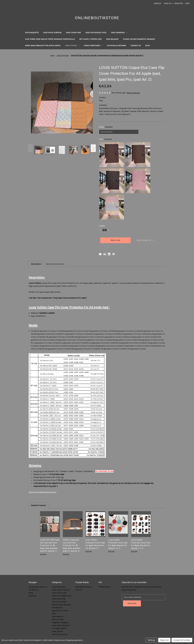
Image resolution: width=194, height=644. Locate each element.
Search (157, 3)
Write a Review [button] (133, 93)
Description (36, 264)
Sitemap (32, 596)
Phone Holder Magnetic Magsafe (139, 39)
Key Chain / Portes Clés (91, 39)
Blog (147, 46)
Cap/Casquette (32, 33)
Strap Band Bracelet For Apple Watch (43, 46)
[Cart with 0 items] (187, 3)
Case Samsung (119, 33)
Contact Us (136, 46)
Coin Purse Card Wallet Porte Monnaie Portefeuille (50, 39)
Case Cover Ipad (73, 33)
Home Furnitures (93, 46)
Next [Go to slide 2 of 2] (93, 148)
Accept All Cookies (182, 640)
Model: (106, 127)
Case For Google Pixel (96, 33)
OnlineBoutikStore (83, 587)
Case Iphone (72, 46)
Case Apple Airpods (52, 33)
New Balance (112, 39)
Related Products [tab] (38, 505)
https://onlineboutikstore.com (42, 492)
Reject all (164, 640)
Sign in (167, 3)
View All (79, 590)
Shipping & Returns (117, 46)
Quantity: (102, 226)
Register (179, 3)
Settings (151, 640)
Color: (105, 139)
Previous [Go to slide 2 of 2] (30, 148)
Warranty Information (55, 264)
